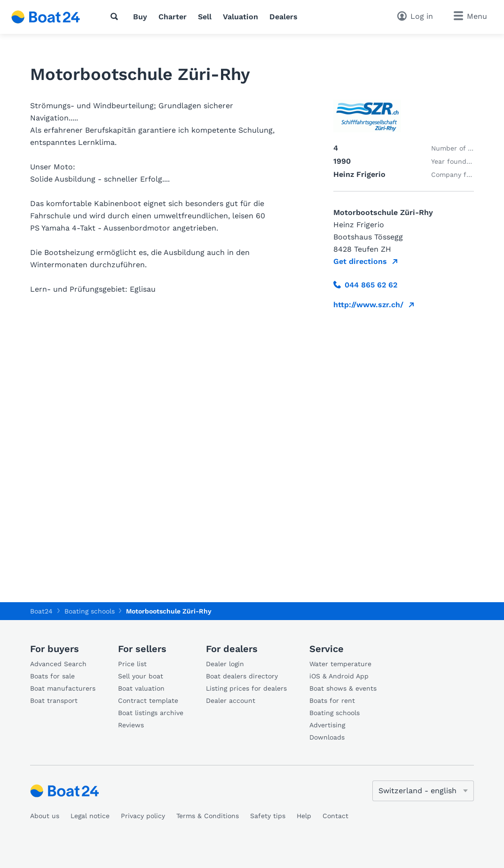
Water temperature (340, 664)
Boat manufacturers (63, 688)
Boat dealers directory (242, 676)
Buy (140, 17)
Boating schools (335, 713)
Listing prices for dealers (246, 688)
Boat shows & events (343, 688)
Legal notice (90, 816)
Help (304, 816)
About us (45, 816)
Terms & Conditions (208, 816)
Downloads (327, 737)
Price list (132, 664)
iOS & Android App (339, 676)
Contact (335, 816)
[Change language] (423, 791)
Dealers (283, 17)
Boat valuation (141, 688)
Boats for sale (52, 676)
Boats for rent (332, 701)
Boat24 (41, 611)
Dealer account (231, 701)
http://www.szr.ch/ (368, 305)
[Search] (116, 16)
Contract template (148, 701)
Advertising (327, 725)
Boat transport (54, 701)
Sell (205, 17)
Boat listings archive (151, 713)
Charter (173, 17)
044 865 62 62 (365, 285)
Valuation (240, 17)
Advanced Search (58, 664)
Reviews (131, 725)
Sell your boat (141, 676)
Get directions (360, 261)
